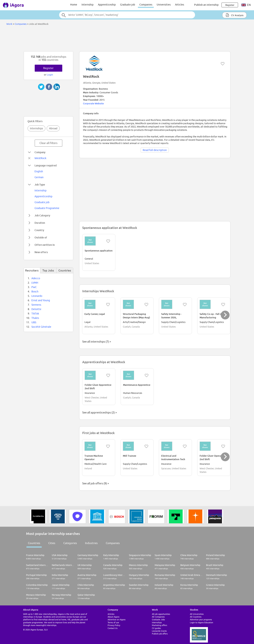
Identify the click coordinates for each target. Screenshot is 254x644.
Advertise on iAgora (117, 619)
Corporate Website (93, 103)
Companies (146, 5)
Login (50, 75)
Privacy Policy (114, 625)
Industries (91, 543)
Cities (52, 543)
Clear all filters (48, 143)
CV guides (156, 628)
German (39, 177)
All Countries (196, 617)
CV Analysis (234, 15)
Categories (70, 543)
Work (9, 24)
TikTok (35, 314)
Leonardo (37, 296)
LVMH (35, 283)
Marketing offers (160, 625)
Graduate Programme (47, 208)
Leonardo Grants (159, 631)
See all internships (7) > (97, 342)
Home (74, 5)
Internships (36, 128)
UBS (34, 322)
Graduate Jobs (158, 619)
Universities (164, 5)
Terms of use (113, 622)
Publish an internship (206, 5)
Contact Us (113, 628)
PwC (34, 287)
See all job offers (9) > (96, 483)
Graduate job (128, 5)
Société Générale (41, 327)
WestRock (40, 158)
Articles (180, 5)
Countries (34, 543)
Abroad (53, 128)
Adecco (36, 278)
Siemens (36, 305)
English (39, 171)
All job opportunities (161, 614)
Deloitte (36, 309)
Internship (88, 5)
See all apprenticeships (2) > (100, 412)
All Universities (197, 614)
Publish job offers (160, 634)
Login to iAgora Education (201, 622)
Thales (35, 318)
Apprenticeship (107, 5)
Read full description (155, 150)
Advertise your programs (201, 619)
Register (48, 68)
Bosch (35, 292)
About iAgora (114, 617)
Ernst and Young (41, 300)
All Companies (158, 617)
